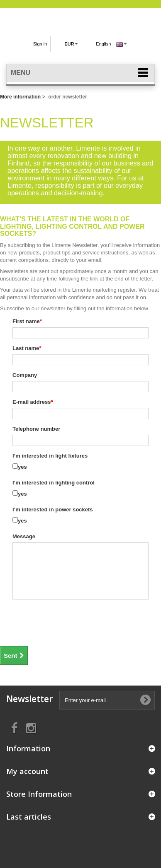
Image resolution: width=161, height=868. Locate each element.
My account (27, 771)
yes (22, 467)
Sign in (40, 44)
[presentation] (61, 622)
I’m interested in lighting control (54, 483)
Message (24, 536)
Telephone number (36, 429)
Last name (26, 348)
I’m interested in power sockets (53, 510)
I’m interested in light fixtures (50, 456)
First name (26, 321)
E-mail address (32, 402)
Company (25, 375)
